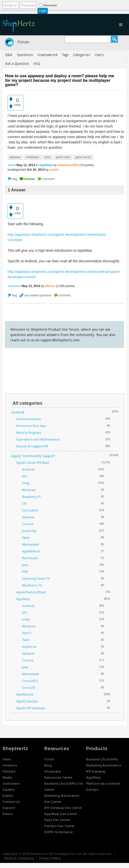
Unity (26, 483)
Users (99, 55)
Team (7, 759)
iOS (25, 476)
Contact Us (11, 802)
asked (12, 165)
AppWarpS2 (25, 694)
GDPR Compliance (59, 832)
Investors (10, 765)
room (47, 157)
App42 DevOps (27, 701)
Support (9, 808)
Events (8, 796)
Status (8, 814)
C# (24, 503)
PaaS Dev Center (57, 820)
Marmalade (30, 544)
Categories (82, 55)
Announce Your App (31, 426)
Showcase (52, 771)
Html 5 (27, 633)
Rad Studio (30, 558)
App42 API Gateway (30, 708)
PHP (25, 572)
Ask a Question (17, 63)
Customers (11, 784)
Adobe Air (29, 647)
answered (14, 286)
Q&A (9, 55)
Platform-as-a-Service (103, 784)
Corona (28, 524)
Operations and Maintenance (38, 439)
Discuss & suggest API (32, 446)
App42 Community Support (33, 456)
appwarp (15, 157)
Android (28, 469)
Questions (25, 55)
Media (7, 777)
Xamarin (28, 517)
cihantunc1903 (68, 165)
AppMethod (31, 551)
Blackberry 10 (32, 585)
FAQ (37, 63)
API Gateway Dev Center (63, 808)
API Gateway (96, 771)
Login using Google (80, 4)
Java (25, 565)
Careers (9, 790)
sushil (54, 170)
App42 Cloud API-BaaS (33, 463)
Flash (26, 538)
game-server (83, 157)
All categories (27, 403)
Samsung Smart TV (36, 578)
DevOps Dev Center (59, 826)
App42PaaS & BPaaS (31, 592)
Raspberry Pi (31, 497)
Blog (48, 765)
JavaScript (29, 531)
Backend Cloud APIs (102, 759)
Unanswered (47, 55)
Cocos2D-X (30, 510)
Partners (9, 771)
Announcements (29, 419)
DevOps (92, 790)
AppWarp (46, 165)
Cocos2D (29, 687)
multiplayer (32, 157)
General (18, 412)
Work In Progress (29, 432)
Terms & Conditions (19, 858)
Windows (29, 490)
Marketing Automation (104, 765)
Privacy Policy (50, 858)
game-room (63, 157)
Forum (23, 42)
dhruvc (50, 286)
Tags (65, 55)
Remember (50, 5)
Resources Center (58, 777)
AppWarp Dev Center (61, 814)
